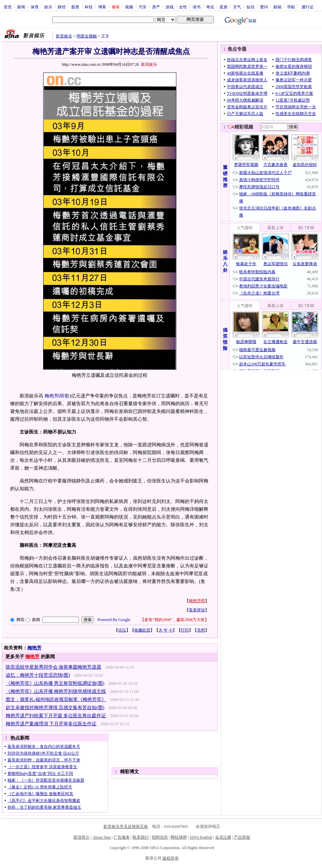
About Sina (101, 837)
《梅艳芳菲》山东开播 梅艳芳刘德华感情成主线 (56, 691)
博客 (102, 7)
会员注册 (223, 837)
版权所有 (171, 858)
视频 (129, 7)
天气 (237, 7)
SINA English (201, 837)
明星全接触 (87, 36)
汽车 (143, 7)
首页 (8, 7)
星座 (224, 7)
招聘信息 (160, 837)
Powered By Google (114, 620)
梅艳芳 (34, 648)
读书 (197, 7)
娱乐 (48, 7)
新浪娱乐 (149, 64)
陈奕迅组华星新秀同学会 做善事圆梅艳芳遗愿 (54, 667)
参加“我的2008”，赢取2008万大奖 (174, 620)
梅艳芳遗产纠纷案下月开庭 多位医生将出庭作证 (56, 716)
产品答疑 (242, 837)
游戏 (170, 7)
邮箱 (277, 7)
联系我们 (141, 837)
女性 (183, 7)
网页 (21, 620)
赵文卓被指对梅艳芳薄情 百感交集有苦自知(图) (55, 708)
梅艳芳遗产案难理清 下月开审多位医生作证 (51, 724)
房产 (156, 7)
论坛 (122, 630)
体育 (35, 7)
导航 (291, 7)
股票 (75, 7)
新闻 (21, 7)
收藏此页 (142, 630)
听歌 (65, 396)
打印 (185, 630)
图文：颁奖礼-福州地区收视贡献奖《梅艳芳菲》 (56, 699)
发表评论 (197, 610)
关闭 (201, 630)
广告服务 (122, 837)
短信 (251, 7)
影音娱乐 (64, 36)
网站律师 (179, 837)
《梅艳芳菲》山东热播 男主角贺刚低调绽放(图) (55, 683)
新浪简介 (82, 837)
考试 (210, 7)
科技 (89, 7)
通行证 (308, 7)
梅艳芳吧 (197, 601)
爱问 (264, 7)
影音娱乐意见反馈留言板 (126, 827)
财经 (62, 7)
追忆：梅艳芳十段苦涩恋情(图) (38, 675)
